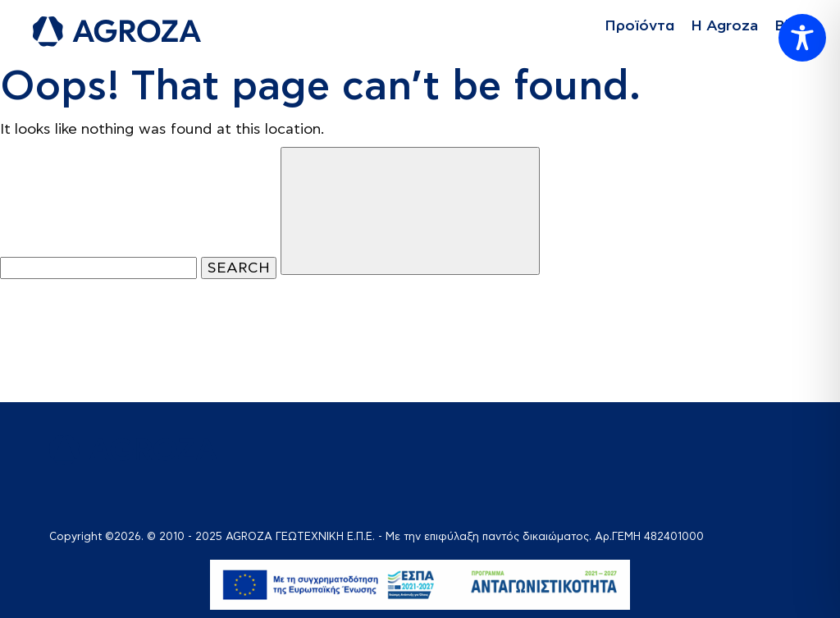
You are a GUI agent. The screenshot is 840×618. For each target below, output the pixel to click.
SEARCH (239, 268)
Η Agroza (724, 26)
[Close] (410, 211)
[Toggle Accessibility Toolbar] (802, 38)
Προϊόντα (639, 26)
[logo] (117, 32)
